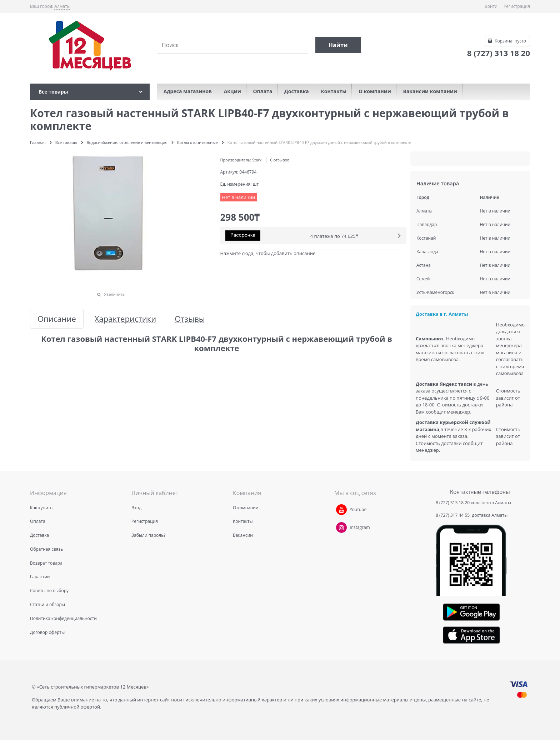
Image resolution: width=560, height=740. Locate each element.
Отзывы (190, 319)
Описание (57, 319)
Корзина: (510, 41)
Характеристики (125, 319)
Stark (257, 160)
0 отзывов (280, 160)
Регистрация (517, 6)
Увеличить (114, 294)
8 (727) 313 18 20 (453, 503)
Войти (491, 6)
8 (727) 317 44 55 (453, 515)
